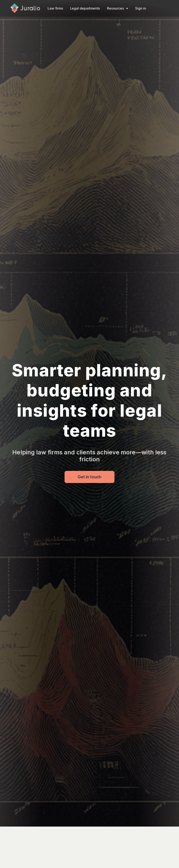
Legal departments (85, 8)
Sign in (141, 8)
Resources (118, 8)
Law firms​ (55, 8)
